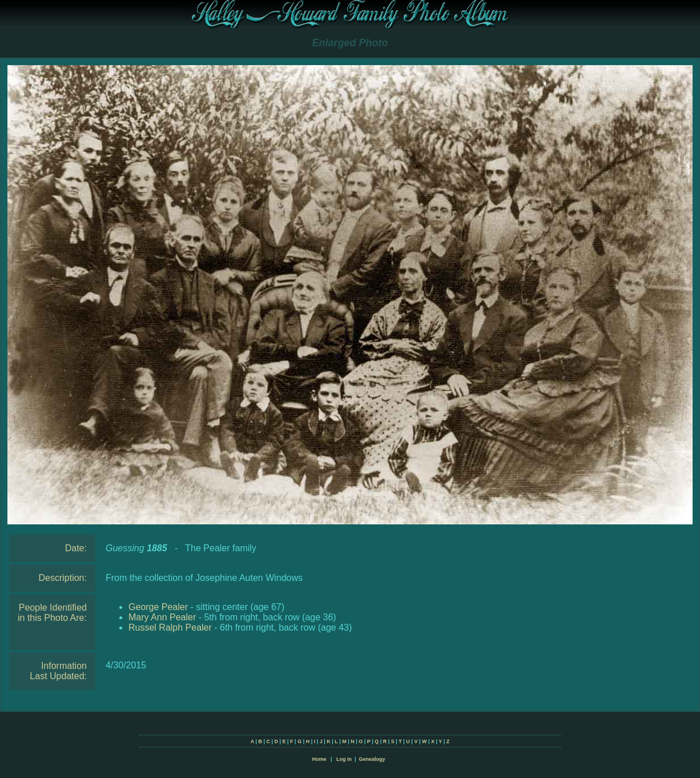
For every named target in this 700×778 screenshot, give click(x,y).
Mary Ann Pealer (162, 617)
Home (319, 759)
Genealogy (372, 759)
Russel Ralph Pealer (170, 627)
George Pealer (158, 607)
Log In (344, 759)
